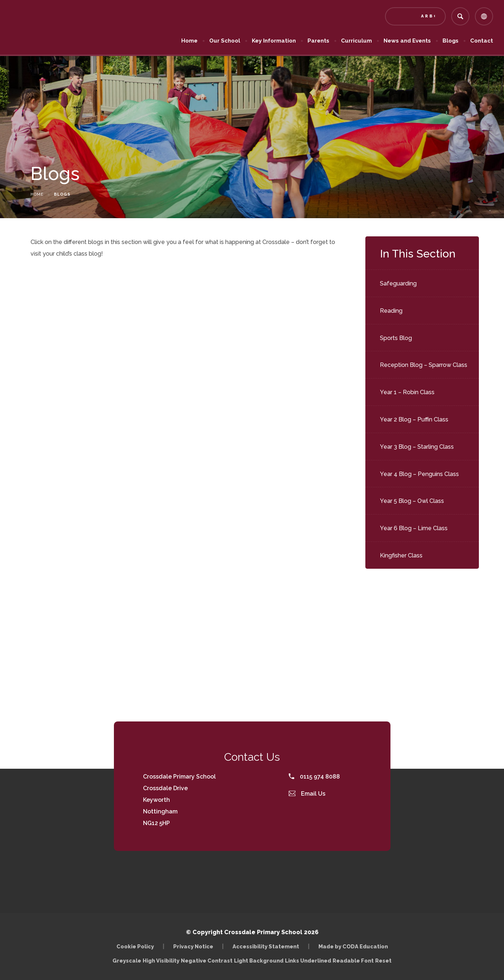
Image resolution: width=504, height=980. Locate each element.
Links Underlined (308, 961)
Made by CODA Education (353, 946)
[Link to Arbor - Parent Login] (415, 16)
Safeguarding (398, 283)
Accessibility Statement (266, 946)
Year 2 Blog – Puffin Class (414, 419)
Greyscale (127, 961)
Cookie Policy (135, 946)
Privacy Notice (193, 946)
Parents (318, 41)
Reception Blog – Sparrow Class (424, 365)
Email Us (307, 794)
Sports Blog (396, 338)
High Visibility (161, 961)
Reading (391, 311)
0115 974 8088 (314, 777)
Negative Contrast (207, 961)
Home (189, 41)
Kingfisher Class (401, 555)
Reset (383, 961)
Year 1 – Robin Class (407, 392)
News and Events (407, 41)
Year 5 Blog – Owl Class (412, 501)
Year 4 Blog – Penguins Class (419, 474)
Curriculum (356, 41)
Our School (225, 41)
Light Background (259, 961)
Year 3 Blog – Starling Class (417, 447)
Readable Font (353, 961)
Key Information (274, 41)
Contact (482, 41)
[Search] (460, 16)
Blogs (451, 41)
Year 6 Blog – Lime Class (414, 528)
